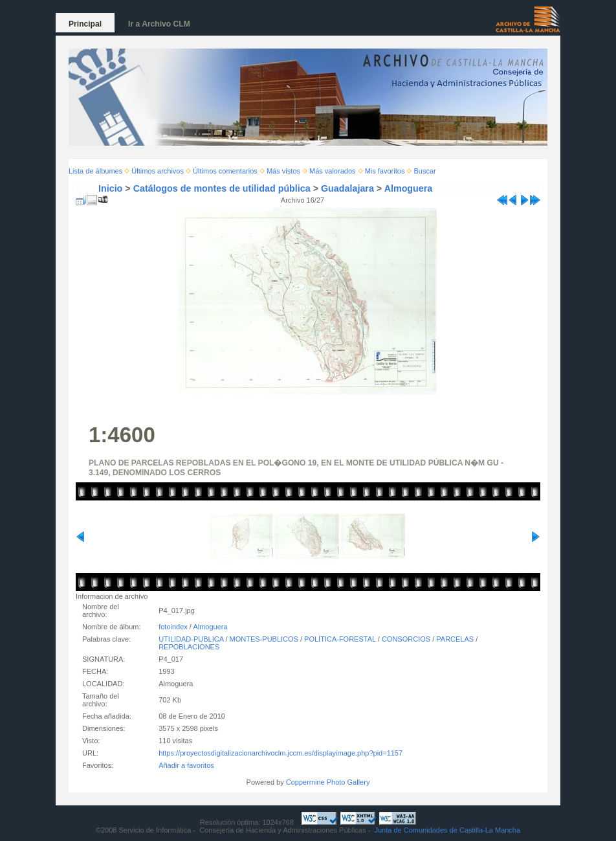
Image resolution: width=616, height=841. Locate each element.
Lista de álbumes (95, 171)
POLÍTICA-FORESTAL (340, 639)
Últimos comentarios (225, 171)
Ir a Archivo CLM (159, 24)
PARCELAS (455, 639)
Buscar (425, 171)
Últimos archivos (158, 171)
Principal (85, 24)
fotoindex (173, 627)
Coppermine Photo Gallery (328, 782)
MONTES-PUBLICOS (264, 639)
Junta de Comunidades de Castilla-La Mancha (447, 830)
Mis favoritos (385, 171)
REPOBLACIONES (189, 647)
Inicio (110, 188)
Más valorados (333, 171)
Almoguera (409, 188)
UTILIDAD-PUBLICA (191, 639)
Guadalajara (347, 188)
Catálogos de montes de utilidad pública (222, 188)
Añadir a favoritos (186, 765)
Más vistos (283, 171)
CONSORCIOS (406, 639)
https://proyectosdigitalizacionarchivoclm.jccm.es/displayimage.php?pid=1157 (280, 753)
